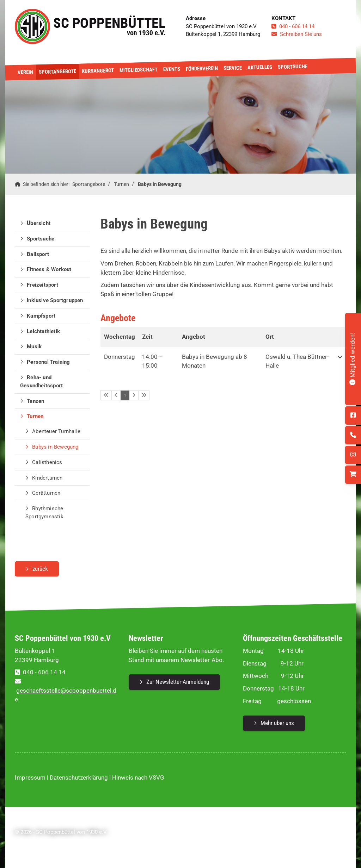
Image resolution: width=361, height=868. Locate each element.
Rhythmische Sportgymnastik (44, 513)
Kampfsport (41, 316)
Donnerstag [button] (120, 357)
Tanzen (35, 401)
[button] (340, 361)
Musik (34, 346)
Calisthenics (47, 462)
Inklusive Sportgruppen (55, 300)
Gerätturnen (46, 493)
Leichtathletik (43, 331)
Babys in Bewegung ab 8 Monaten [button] (215, 361)
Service (233, 68)
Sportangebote (57, 71)
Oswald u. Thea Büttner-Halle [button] (297, 361)
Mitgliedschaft (139, 70)
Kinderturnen (47, 478)
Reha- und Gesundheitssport (41, 382)
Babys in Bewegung (160, 184)
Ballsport (38, 254)
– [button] (152, 361)
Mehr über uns (277, 723)
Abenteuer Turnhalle (56, 431)
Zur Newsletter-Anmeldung (178, 682)
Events (172, 69)
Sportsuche (293, 67)
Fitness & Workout (49, 269)
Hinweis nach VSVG (138, 778)
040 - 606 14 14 (297, 26)
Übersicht (39, 223)
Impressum (30, 778)
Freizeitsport (42, 285)
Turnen (121, 184)
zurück (40, 569)
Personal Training (48, 362)
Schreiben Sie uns (301, 34)
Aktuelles (260, 67)
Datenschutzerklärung (79, 778)
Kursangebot (98, 71)
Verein (25, 72)
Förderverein (202, 69)
